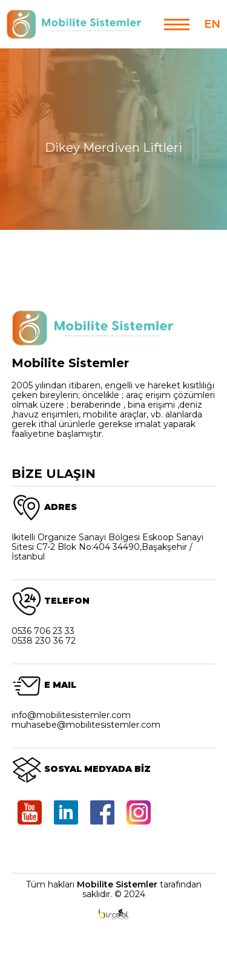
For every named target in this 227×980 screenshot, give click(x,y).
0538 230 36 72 (44, 641)
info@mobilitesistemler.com (71, 715)
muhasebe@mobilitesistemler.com (86, 725)
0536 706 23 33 (43, 631)
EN (212, 24)
